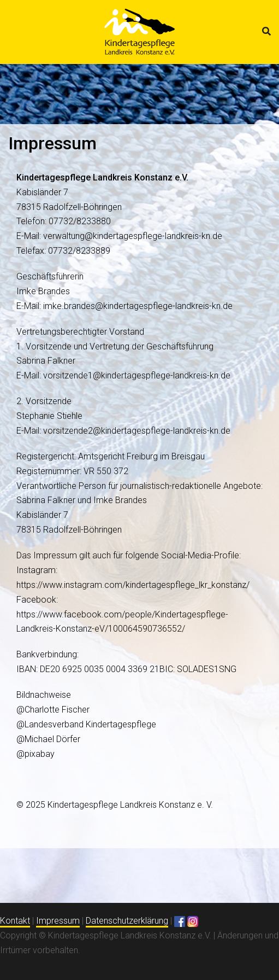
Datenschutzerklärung (127, 921)
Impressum (58, 921)
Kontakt (15, 921)
